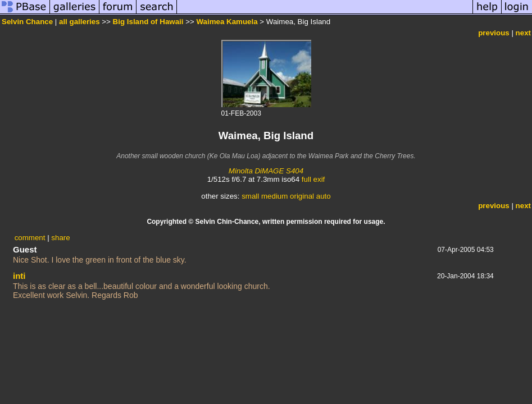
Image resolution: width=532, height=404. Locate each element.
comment (30, 238)
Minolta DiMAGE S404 (266, 171)
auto (324, 196)
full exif (313, 179)
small (250, 196)
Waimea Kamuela (227, 22)
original (302, 196)
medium (274, 196)
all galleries (79, 22)
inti (19, 276)
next (523, 33)
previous (494, 33)
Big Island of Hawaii (148, 22)
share (60, 238)
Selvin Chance (27, 22)
